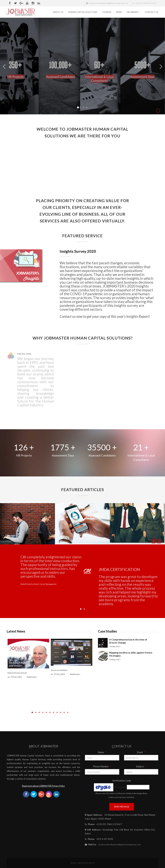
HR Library (133, 12)
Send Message (122, 807)
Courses (107, 12)
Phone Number (102, 766)
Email (141, 752)
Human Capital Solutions (83, 12)
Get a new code (120, 787)
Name (102, 752)
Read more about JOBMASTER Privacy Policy (44, 786)
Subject (141, 766)
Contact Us (152, 12)
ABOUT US (58, 12)
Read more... (32, 677)
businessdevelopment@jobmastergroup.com (120, 844)
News (119, 12)
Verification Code (122, 781)
